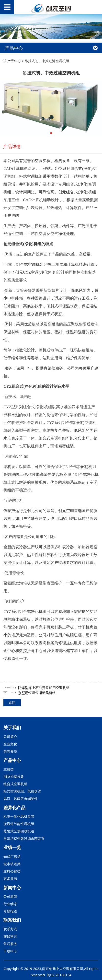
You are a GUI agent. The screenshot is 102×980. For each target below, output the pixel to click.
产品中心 (14, 61)
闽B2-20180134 (59, 975)
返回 (12, 703)
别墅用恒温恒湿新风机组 (37, 693)
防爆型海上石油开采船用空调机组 (44, 688)
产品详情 (12, 146)
